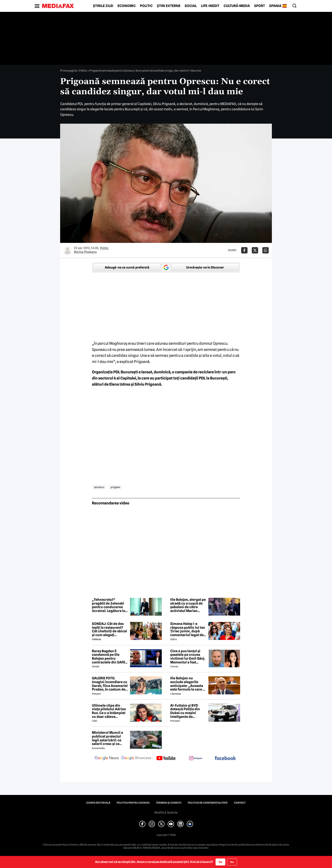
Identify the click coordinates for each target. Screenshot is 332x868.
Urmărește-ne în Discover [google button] (205, 267)
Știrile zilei (103, 6)
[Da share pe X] (255, 250)
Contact (240, 803)
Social (191, 6)
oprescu (99, 487)
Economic (127, 6)
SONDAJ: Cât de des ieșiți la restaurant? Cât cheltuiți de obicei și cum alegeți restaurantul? (109, 629)
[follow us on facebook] (225, 758)
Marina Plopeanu (85, 252)
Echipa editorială (98, 803)
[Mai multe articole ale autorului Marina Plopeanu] (68, 250)
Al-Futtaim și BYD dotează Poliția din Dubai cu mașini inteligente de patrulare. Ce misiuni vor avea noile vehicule (187, 711)
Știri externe (169, 6)
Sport (259, 6)
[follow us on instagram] (196, 759)
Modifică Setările (166, 813)
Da (220, 862)
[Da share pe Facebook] (244, 250)
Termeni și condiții (169, 803)
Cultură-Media (237, 6)
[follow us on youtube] (166, 759)
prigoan (115, 487)
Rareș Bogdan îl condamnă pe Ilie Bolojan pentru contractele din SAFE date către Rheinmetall (109, 657)
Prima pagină (68, 71)
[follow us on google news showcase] (136, 759)
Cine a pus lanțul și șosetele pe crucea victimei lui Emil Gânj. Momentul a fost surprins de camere (188, 657)
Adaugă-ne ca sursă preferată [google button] (127, 267)
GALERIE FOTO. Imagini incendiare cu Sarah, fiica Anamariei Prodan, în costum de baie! (110, 684)
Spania (275, 6)
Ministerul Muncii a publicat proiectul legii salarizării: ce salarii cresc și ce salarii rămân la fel (107, 738)
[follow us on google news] (107, 759)
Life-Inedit (210, 6)
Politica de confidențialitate (208, 803)
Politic (146, 6)
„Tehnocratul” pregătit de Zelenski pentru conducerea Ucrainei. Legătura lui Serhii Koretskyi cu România (109, 605)
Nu (232, 862)
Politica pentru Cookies (133, 803)
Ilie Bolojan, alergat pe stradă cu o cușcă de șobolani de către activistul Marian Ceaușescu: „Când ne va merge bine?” (188, 605)
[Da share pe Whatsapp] (266, 250)
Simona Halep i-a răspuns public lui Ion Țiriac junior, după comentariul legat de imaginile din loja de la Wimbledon (188, 629)
